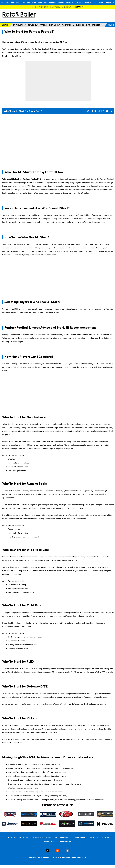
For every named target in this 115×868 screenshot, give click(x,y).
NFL (2, 2)
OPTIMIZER (96, 25)
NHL (18, 2)
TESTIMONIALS (37, 838)
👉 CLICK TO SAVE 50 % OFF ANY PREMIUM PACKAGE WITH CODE (57, 7)
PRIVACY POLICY (50, 841)
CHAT (88, 25)
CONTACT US (11, 838)
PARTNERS (70, 2)
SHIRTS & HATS (66, 838)
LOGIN (101, 2)
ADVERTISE (24, 838)
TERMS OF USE (65, 841)
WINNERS (61, 2)
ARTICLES (44, 25)
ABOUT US (94, 838)
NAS (28, 2)
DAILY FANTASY (55, 25)
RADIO (111, 25)
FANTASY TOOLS (68, 25)
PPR (92, 111)
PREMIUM (4, 25)
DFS (46, 2)
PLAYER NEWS (33, 25)
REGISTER (110, 2)
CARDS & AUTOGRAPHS (84, 2)
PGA (23, 2)
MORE (40, 2)
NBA (13, 2)
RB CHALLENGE (81, 838)
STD (110, 111)
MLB (7, 2)
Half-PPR (101, 111)
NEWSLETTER (52, 838)
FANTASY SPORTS (20, 25)
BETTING (52, 2)
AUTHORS (105, 838)
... (103, 25)
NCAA (34, 2)
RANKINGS (80, 25)
